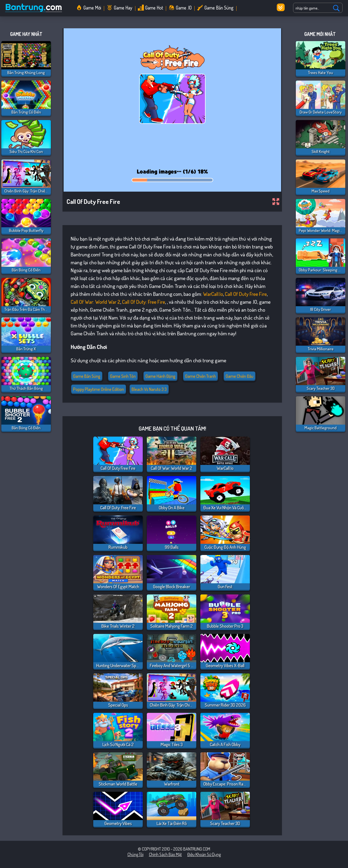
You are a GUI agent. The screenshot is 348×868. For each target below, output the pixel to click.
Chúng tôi (136, 854)
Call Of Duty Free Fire (246, 294)
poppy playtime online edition (99, 389)
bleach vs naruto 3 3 (149, 389)
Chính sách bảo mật (165, 854)
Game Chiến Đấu (240, 376)
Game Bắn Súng (219, 8)
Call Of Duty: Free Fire (144, 302)
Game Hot (154, 8)
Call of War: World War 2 (95, 302)
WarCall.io (213, 294)
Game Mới (92, 8)
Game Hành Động (160, 376)
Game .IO (184, 8)
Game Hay (123, 8)
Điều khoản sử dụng (204, 854)
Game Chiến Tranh (201, 376)
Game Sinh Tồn (123, 376)
